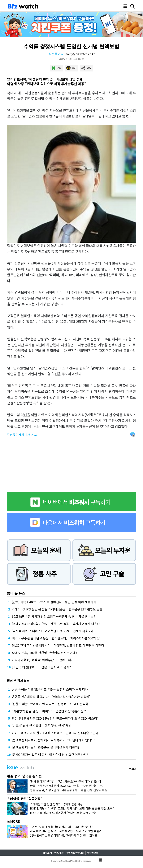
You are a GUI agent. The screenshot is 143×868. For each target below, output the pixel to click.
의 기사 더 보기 (23, 435)
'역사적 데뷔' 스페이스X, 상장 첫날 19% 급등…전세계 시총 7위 (53, 631)
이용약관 (59, 853)
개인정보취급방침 (75, 853)
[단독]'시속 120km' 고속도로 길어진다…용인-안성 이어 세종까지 (54, 602)
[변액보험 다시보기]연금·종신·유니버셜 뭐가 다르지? (46, 747)
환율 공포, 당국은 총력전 (24, 776)
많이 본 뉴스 (16, 593)
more (132, 769)
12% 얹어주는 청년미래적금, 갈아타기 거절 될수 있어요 (64, 835)
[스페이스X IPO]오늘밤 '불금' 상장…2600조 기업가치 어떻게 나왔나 (56, 624)
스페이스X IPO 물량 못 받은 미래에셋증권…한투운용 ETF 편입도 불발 (57, 609)
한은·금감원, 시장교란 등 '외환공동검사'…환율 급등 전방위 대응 (69, 790)
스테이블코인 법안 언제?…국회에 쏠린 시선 (56, 804)
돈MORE (13, 821)
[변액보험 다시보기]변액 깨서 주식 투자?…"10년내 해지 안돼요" (54, 740)
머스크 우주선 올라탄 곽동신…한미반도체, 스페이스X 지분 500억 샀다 (57, 638)
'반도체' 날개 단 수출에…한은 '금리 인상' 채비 (42, 726)
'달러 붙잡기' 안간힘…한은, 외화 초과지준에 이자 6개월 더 (65, 781)
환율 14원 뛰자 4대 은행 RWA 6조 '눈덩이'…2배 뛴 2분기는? (67, 786)
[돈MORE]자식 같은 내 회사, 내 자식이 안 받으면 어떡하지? (50, 754)
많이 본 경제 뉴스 (18, 681)
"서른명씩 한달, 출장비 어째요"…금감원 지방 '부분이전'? (49, 711)
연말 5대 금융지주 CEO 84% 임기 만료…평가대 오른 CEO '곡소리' (55, 718)
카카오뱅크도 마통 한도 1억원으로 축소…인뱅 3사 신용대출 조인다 (55, 733)
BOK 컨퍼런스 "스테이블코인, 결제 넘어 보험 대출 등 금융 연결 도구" (72, 808)
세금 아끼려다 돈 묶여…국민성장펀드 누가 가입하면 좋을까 (66, 831)
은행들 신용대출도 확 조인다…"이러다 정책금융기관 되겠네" (51, 697)
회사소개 (47, 853)
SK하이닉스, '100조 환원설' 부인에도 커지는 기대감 (45, 653)
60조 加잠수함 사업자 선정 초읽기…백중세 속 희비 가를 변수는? (53, 616)
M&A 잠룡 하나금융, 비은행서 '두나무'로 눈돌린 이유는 (63, 813)
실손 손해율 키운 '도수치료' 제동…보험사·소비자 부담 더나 (50, 689)
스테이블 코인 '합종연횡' (24, 799)
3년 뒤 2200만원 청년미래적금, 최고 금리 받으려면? (61, 827)
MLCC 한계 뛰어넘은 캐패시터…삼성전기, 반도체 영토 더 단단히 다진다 (58, 645)
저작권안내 (93, 853)
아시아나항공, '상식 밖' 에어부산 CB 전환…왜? (42, 660)
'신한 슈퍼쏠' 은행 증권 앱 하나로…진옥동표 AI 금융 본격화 (50, 704)
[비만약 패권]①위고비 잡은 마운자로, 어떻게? (41, 667)
